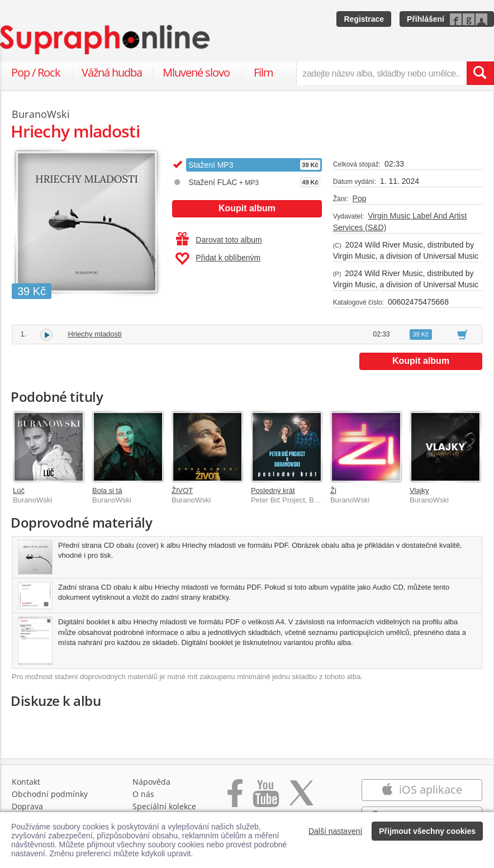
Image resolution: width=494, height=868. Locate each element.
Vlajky (419, 490)
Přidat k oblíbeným (218, 259)
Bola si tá (107, 490)
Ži (333, 490)
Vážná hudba (112, 72)
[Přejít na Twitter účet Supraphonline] (301, 799)
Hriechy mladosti (95, 334)
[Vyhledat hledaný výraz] (480, 73)
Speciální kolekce (164, 806)
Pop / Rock (36, 72)
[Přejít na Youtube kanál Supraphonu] (265, 799)
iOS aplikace (422, 789)
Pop (360, 198)
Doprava (27, 806)
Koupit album (247, 208)
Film (263, 72)
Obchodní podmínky (50, 794)
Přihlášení (426, 19)
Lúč (19, 490)
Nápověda (151, 782)
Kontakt (26, 782)
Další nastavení (336, 831)
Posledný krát (273, 490)
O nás (143, 794)
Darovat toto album (219, 240)
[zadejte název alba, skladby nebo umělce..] (381, 73)
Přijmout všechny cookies (427, 831)
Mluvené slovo (196, 72)
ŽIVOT (182, 490)
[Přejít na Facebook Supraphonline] (235, 799)
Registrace (364, 19)
